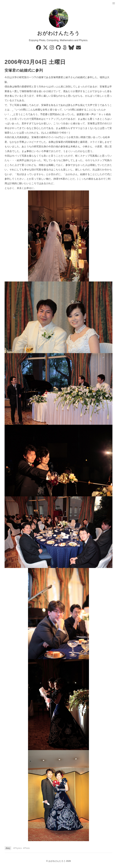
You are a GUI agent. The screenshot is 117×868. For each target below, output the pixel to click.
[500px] (65, 48)
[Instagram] (52, 48)
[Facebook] (39, 48)
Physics (18, 848)
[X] (46, 48)
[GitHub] (59, 48)
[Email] (78, 48)
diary (8, 848)
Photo (27, 848)
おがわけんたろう (58, 33)
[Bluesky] (72, 48)
